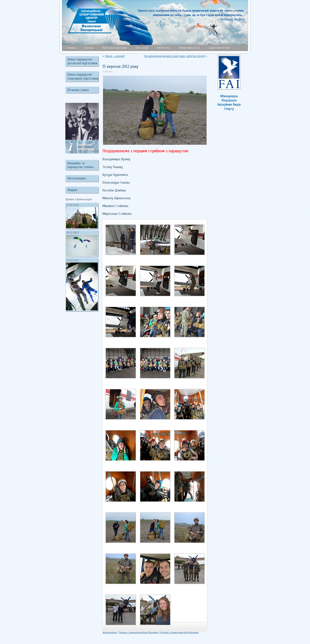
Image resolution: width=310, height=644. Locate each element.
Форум (72, 190)
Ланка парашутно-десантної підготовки (82, 61)
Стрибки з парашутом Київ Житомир (179, 632)
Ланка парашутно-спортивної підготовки (83, 76)
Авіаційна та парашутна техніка (80, 165)
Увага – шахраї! (115, 56)
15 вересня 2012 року (120, 66)
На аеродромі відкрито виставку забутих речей (174, 56)
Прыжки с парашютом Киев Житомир (138, 632)
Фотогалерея (77, 178)
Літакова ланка (78, 90)
